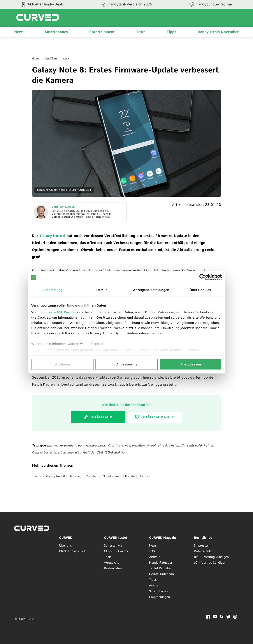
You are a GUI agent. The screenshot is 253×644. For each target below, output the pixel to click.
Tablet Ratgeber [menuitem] (160, 568)
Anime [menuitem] (154, 585)
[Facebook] (208, 617)
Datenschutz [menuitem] (203, 551)
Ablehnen (62, 364)
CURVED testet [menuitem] (116, 537)
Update (130, 476)
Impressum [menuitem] (202, 545)
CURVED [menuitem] (66, 537)
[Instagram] (235, 617)
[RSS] (222, 617)
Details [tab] (102, 290)
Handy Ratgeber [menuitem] (161, 563)
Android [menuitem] (155, 557)
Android (144, 476)
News (66, 58)
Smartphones (112, 476)
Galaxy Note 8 (53, 236)
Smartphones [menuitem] (56, 32)
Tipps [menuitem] (171, 32)
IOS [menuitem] (152, 551)
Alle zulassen (191, 364)
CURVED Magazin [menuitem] (163, 537)
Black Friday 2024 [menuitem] (72, 551)
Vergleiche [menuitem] (112, 563)
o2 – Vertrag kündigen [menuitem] (210, 563)
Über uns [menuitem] (65, 545)
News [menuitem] (19, 32)
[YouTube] (215, 617)
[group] (126, 4)
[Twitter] (228, 617)
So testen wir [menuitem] (113, 545)
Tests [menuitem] (141, 32)
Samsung (75, 476)
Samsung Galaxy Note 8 (49, 476)
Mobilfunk (51, 58)
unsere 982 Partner (60, 312)
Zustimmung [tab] (53, 290)
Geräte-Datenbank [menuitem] (162, 574)
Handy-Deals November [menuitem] (218, 32)
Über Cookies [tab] (200, 290)
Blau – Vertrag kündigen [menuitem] (211, 557)
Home (36, 58)
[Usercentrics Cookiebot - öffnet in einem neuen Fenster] (203, 277)
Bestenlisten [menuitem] (113, 568)
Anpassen (127, 364)
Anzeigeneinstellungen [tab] (151, 290)
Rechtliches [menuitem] (203, 537)
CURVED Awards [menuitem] (116, 551)
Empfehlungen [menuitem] (159, 597)
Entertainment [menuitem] (102, 32)
